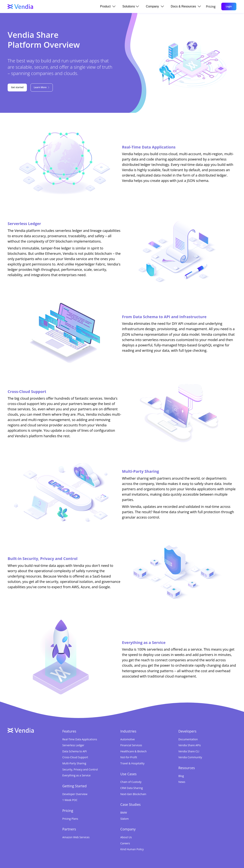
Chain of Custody (131, 782)
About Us (126, 837)
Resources (187, 768)
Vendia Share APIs (190, 745)
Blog (181, 776)
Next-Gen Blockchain (133, 794)
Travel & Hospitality (132, 763)
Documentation (188, 739)
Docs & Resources (186, 6)
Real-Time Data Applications (80, 739)
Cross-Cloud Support (75, 757)
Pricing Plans (70, 819)
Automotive (128, 739)
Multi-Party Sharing (74, 763)
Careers (125, 843)
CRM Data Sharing (132, 788)
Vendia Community (190, 757)
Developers (187, 731)
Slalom (124, 819)
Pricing (211, 6)
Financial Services (131, 745)
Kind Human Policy (132, 849)
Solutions (131, 6)
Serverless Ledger (73, 745)
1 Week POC (70, 800)
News (182, 782)
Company (155, 6)
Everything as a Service (76, 775)
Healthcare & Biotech (133, 751)
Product (108, 6)
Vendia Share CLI (189, 751)
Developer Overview (75, 794)
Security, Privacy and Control (80, 769)
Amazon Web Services (76, 837)
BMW (124, 813)
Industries (128, 731)
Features (69, 731)
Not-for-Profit (129, 757)
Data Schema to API (75, 751)
